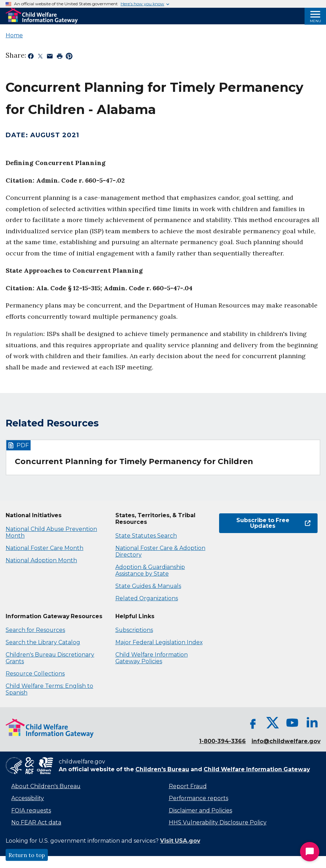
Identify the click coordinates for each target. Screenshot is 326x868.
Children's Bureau (162, 769)
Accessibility (28, 798)
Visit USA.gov (180, 841)
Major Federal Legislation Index (159, 642)
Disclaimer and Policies (200, 810)
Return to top (27, 855)
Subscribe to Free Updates (273, 523)
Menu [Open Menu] (315, 21)
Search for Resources (35, 630)
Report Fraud (188, 786)
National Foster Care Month (44, 548)
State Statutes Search (146, 536)
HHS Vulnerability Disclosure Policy (218, 822)
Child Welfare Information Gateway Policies (152, 658)
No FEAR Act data (36, 822)
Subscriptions (134, 630)
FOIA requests (31, 810)
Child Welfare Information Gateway (257, 769)
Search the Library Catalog (43, 642)
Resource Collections (35, 674)
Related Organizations (147, 598)
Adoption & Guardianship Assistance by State (150, 570)
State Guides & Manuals (148, 586)
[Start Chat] (310, 852)
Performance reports (199, 798)
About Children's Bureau (46, 786)
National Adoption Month (41, 560)
